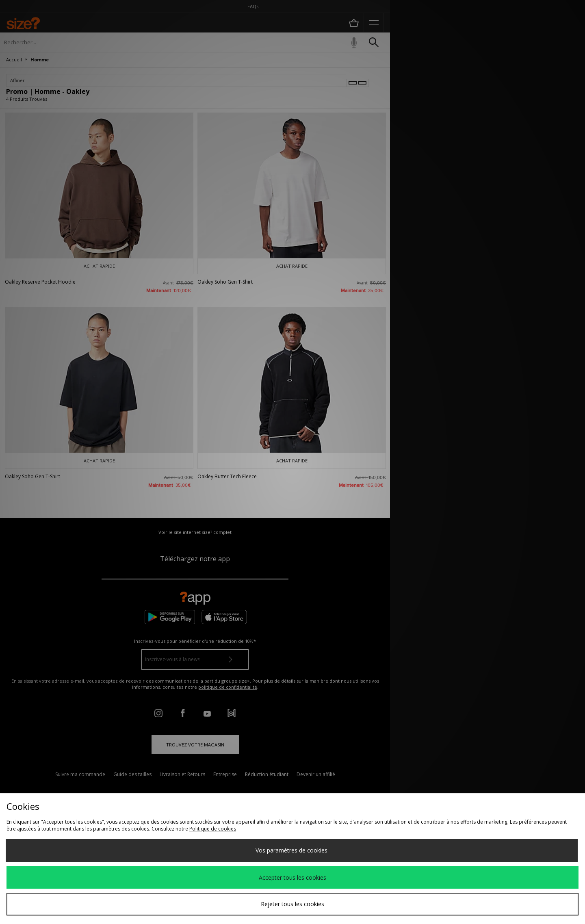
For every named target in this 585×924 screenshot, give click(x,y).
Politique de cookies (213, 829)
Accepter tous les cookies (292, 877)
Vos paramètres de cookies (291, 850)
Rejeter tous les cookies (292, 904)
